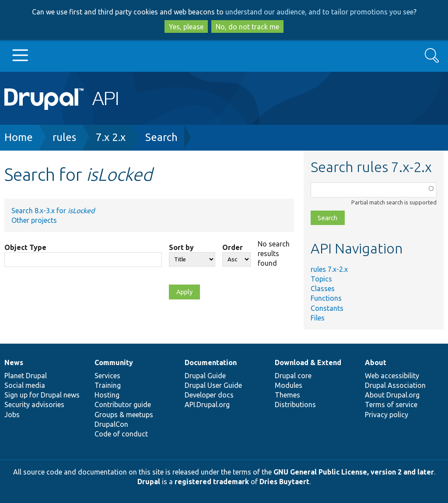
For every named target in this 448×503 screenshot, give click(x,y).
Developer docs (209, 395)
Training (108, 385)
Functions (326, 298)
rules (64, 137)
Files (318, 318)
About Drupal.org (392, 395)
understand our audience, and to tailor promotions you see (319, 12)
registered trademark (212, 482)
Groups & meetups (124, 415)
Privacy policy (387, 415)
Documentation (211, 362)
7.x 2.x (111, 137)
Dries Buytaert (284, 482)
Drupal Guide (205, 376)
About (376, 362)
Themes (287, 395)
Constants (327, 308)
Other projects (34, 220)
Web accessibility (392, 376)
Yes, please (186, 27)
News (14, 362)
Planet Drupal (26, 376)
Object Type (25, 247)
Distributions (295, 405)
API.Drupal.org (207, 405)
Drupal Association (395, 385)
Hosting (107, 395)
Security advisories (34, 405)
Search (161, 137)
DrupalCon (111, 424)
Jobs (12, 415)
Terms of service (391, 405)
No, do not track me (247, 27)
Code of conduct (121, 434)
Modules (289, 385)
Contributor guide (123, 405)
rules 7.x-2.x (329, 269)
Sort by (181, 247)
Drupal (149, 482)
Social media (25, 385)
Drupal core (293, 376)
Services (107, 376)
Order (233, 247)
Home (19, 137)
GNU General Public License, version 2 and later (354, 472)
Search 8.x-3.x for (53, 211)
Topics (321, 279)
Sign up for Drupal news (42, 395)
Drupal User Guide (213, 385)
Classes (323, 288)
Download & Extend (308, 362)
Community (114, 362)
